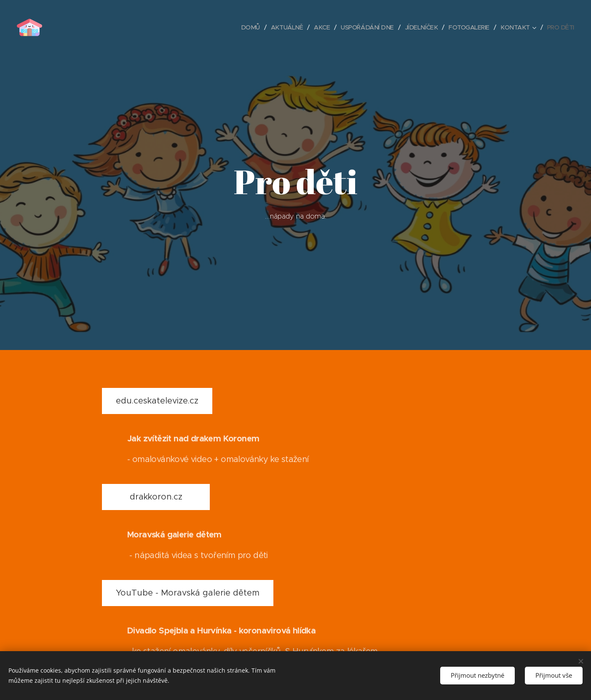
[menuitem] (240, 27)
